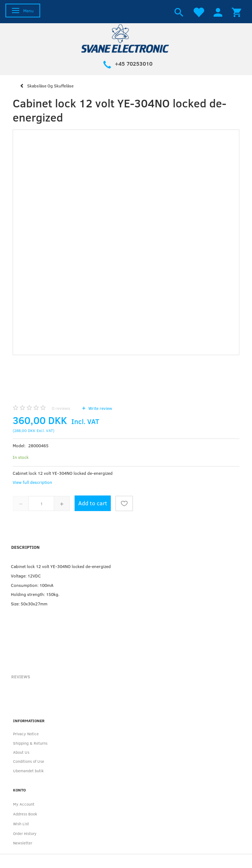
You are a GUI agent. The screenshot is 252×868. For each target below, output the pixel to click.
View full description (32, 482)
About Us (21, 752)
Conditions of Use (29, 761)
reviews (61, 408)
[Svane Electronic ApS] (126, 38)
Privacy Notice (26, 734)
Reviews (21, 676)
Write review (100, 408)
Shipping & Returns (30, 743)
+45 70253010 (134, 63)
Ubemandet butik (28, 771)
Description (25, 547)
